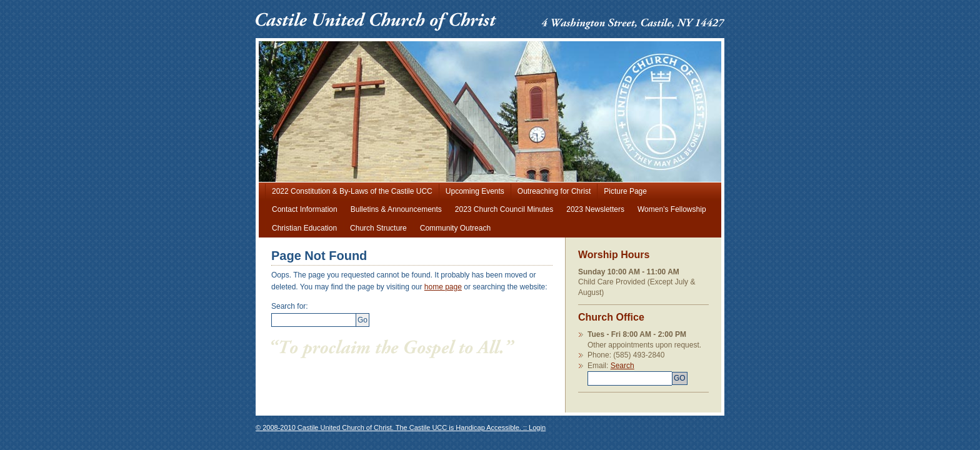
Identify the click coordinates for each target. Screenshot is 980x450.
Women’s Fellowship (672, 209)
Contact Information (305, 209)
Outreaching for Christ (554, 191)
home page (443, 287)
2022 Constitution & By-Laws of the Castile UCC (352, 191)
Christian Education (304, 228)
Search (648, 373)
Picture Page (625, 191)
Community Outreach (455, 228)
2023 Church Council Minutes (504, 209)
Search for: (290, 306)
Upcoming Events (475, 191)
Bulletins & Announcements (396, 209)
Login (537, 427)
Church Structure (378, 228)
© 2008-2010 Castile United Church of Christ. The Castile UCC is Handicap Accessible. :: (392, 427)
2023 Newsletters (595, 209)
